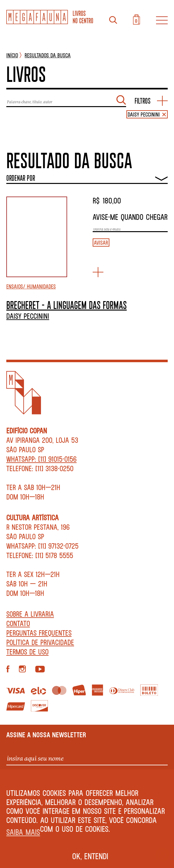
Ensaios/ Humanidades (31, 286)
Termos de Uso (27, 652)
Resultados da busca (48, 55)
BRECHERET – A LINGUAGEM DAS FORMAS (67, 305)
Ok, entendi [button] (90, 856)
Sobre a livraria (30, 614)
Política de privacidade (40, 642)
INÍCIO (12, 55)
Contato (18, 623)
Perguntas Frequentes (39, 633)
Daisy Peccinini (28, 316)
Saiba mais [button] (23, 832)
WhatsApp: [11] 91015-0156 (41, 459)
